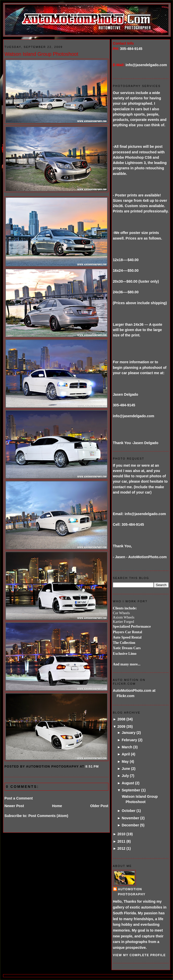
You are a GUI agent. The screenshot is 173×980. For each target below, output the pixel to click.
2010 (121, 834)
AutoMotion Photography (132, 892)
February (129, 740)
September (131, 790)
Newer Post (14, 806)
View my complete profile (139, 955)
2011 (121, 841)
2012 (121, 848)
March (127, 747)
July (125, 776)
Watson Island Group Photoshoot (41, 54)
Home (57, 806)
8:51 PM (92, 767)
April (126, 754)
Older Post (99, 806)
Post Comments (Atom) (48, 816)
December (130, 825)
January (128, 733)
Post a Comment (19, 798)
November (130, 818)
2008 (121, 719)
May (125, 761)
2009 (121, 727)
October (128, 811)
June (126, 769)
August (128, 783)
